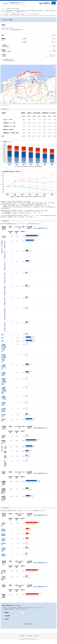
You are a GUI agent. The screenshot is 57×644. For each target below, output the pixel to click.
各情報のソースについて (26, 14)
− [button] (54, 100)
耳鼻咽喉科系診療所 (5, 314)
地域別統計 (9, 8)
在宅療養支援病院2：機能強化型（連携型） (4, 390)
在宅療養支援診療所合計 (3, 374)
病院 (2, 335)
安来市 (11, 28)
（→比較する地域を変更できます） (40, 228)
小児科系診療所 (5, 266)
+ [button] (54, 97)
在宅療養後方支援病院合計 (3, 410)
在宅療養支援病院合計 (3, 404)
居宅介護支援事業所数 (3, 550)
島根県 (3, 28)
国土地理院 (54, 102)
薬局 (2, 341)
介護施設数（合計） (3, 525)
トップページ (3, 8)
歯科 (2, 338)
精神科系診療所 (5, 327)
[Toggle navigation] (54, 3)
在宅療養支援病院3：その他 (4, 398)
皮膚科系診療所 (5, 291)
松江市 (7, 28)
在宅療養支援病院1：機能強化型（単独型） (4, 381)
